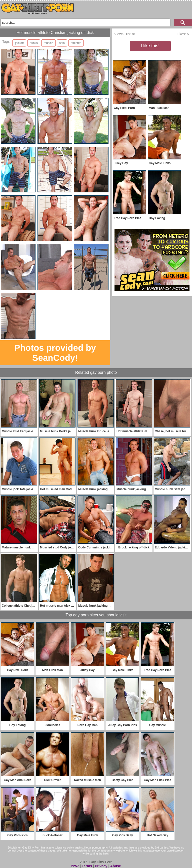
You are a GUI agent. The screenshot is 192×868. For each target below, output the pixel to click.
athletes (76, 43)
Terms (87, 866)
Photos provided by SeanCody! (55, 353)
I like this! (150, 46)
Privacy (101, 866)
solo (62, 43)
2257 (75, 866)
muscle (48, 43)
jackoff (19, 43)
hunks (34, 43)
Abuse (116, 866)
